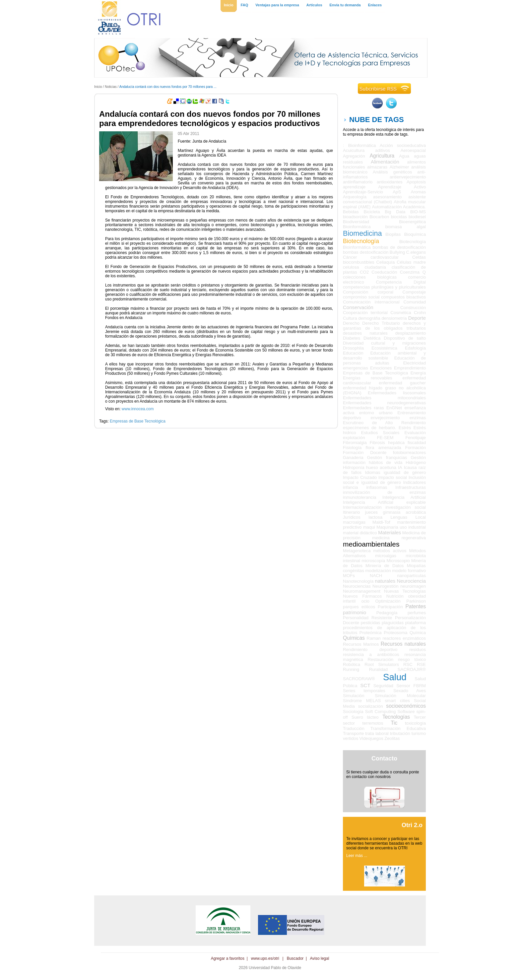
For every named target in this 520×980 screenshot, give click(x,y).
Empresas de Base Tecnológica (138, 421)
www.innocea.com (138, 409)
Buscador (295, 958)
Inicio (98, 87)
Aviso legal (320, 958)
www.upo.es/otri (265, 958)
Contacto (384, 758)
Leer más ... (357, 856)
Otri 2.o (412, 825)
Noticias (111, 87)
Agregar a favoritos (228, 958)
